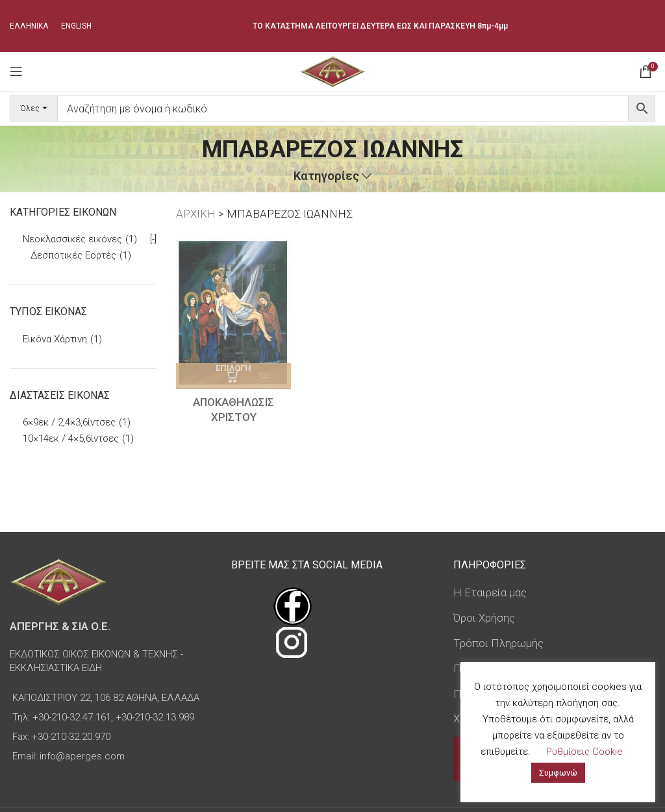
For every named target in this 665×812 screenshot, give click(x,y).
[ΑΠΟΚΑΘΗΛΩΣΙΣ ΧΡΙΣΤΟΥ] (233, 312)
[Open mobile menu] (16, 71)
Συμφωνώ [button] (558, 773)
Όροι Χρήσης (484, 618)
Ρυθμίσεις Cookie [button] (584, 752)
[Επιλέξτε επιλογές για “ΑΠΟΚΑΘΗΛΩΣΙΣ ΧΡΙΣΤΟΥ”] (233, 376)
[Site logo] (332, 70)
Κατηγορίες (326, 176)
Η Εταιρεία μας (490, 592)
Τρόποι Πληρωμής (498, 643)
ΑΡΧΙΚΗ (196, 214)
